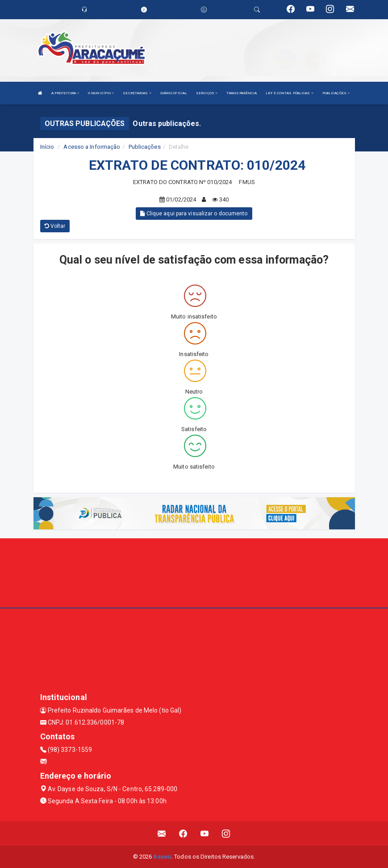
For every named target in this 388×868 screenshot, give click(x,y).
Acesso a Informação (92, 147)
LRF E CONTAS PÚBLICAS (289, 93)
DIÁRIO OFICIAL (174, 93)
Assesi (162, 857)
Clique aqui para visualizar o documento (194, 214)
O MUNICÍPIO (101, 93)
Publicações (145, 147)
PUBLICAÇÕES (336, 93)
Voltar (55, 226)
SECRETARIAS (137, 93)
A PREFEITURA (65, 93)
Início (47, 147)
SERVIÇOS (207, 93)
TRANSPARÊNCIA (242, 93)
